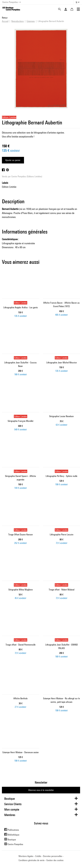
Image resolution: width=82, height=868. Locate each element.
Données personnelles (53, 856)
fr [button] (77, 2)
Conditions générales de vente (32, 860)
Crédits (38, 856)
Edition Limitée (9, 187)
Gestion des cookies (55, 860)
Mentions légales (26, 856)
